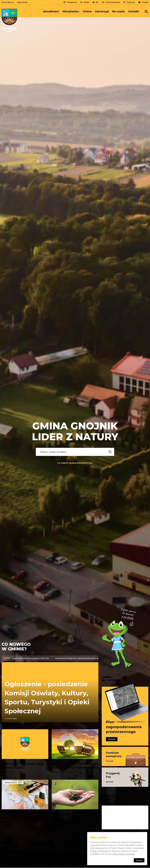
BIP (97, 2)
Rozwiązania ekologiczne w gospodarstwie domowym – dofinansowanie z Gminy (94, 658)
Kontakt (134, 11)
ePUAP (86, 2)
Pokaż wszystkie (50, 837)
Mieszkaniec (71, 11)
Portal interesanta (113, 2)
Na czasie (119, 11)
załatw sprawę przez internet (77, 463)
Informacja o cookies (123, 854)
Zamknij (138, 860)
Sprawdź (112, 739)
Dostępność (72, 2)
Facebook (131, 2)
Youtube (145, 2)
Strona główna (8, 2)
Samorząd (102, 11)
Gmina (87, 11)
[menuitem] (52, 12)
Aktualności (51, 11)
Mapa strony (22, 2)
